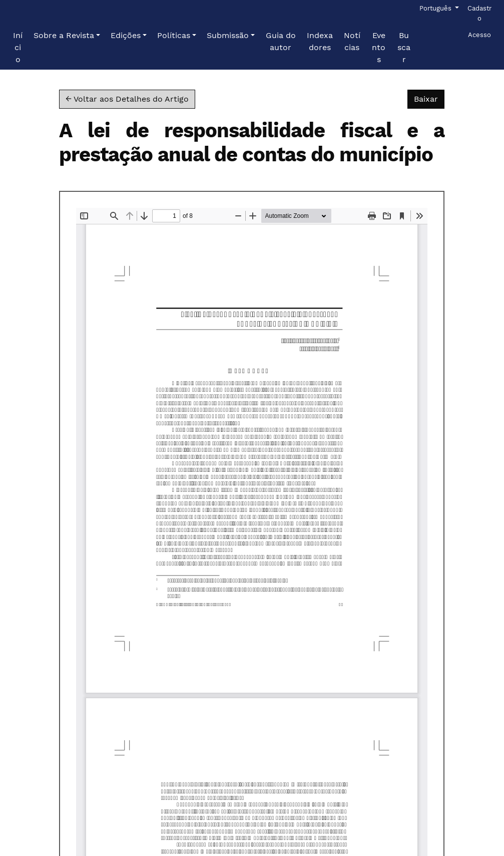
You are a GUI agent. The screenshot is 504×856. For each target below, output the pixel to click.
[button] (67, 36)
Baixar (429, 98)
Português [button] (436, 8)
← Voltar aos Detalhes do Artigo (127, 99)
